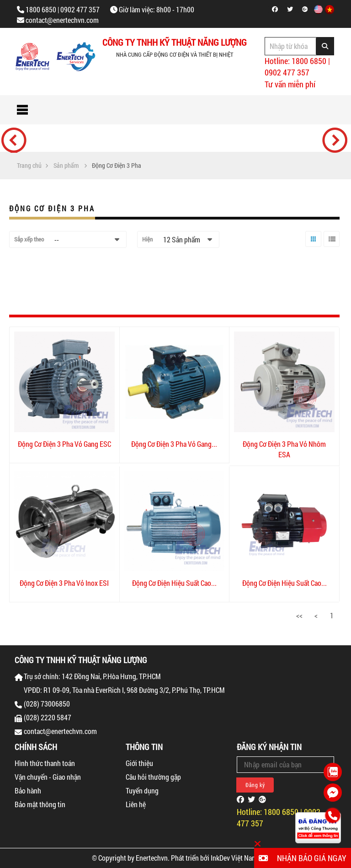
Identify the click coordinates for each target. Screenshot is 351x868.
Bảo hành (28, 790)
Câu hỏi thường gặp (153, 777)
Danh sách (331, 247)
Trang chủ (29, 166)
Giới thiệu (139, 763)
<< (299, 615)
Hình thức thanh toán (45, 763)
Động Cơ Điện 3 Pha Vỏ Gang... (174, 444)
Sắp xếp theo (29, 239)
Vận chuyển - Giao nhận (48, 777)
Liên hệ (136, 804)
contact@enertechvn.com (62, 20)
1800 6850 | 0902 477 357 (63, 9)
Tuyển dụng (142, 790)
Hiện (147, 239)
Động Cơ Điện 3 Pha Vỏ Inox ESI (64, 583)
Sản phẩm (66, 166)
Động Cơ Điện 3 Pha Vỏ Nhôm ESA (284, 449)
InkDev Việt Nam (234, 858)
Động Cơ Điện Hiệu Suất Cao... (174, 583)
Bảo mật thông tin (40, 804)
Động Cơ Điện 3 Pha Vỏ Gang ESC (64, 444)
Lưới (311, 247)
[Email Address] (285, 765)
